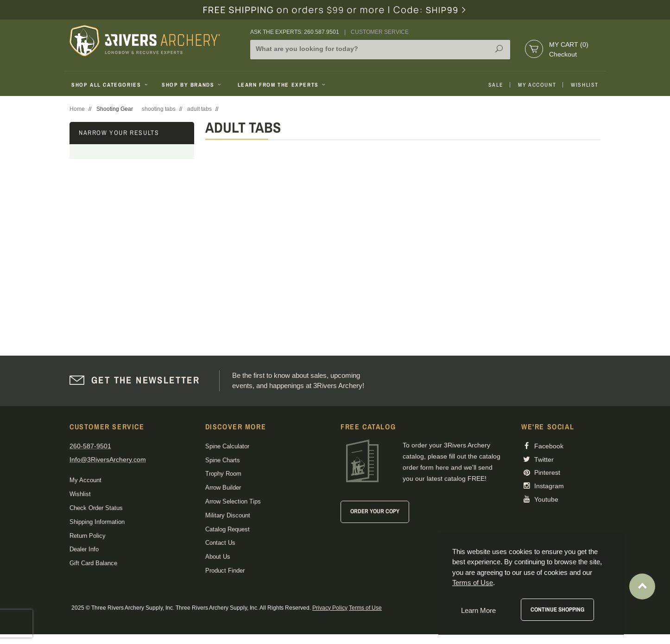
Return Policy (88, 536)
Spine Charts (223, 460)
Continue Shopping (557, 609)
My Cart (569, 45)
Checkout (563, 54)
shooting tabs (159, 109)
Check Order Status (96, 508)
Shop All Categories (111, 85)
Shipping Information (97, 522)
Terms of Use (365, 608)
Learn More (478, 610)
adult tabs (199, 109)
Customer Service (380, 32)
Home (77, 109)
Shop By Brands (192, 85)
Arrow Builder (223, 488)
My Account (537, 85)
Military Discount (228, 515)
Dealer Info (84, 549)
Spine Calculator (227, 446)
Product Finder (225, 571)
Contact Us (220, 543)
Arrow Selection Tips (233, 501)
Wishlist (585, 85)
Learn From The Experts (282, 85)
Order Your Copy (375, 511)
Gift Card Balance (93, 563)
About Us (218, 557)
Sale (496, 85)
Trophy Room (223, 474)
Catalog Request (228, 529)
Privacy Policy (330, 608)
